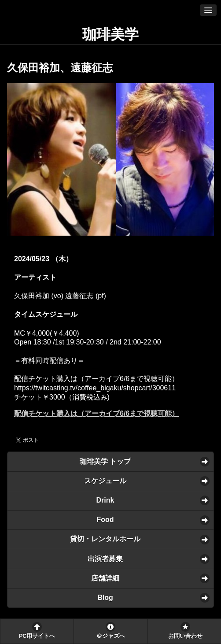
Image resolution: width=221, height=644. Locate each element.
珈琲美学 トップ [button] (105, 461)
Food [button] (105, 520)
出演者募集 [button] (105, 559)
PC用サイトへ (37, 636)
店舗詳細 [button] (105, 578)
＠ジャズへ (111, 636)
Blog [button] (105, 598)
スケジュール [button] (105, 481)
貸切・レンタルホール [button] (105, 539)
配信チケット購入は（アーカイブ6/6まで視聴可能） (96, 413)
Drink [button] (105, 500)
